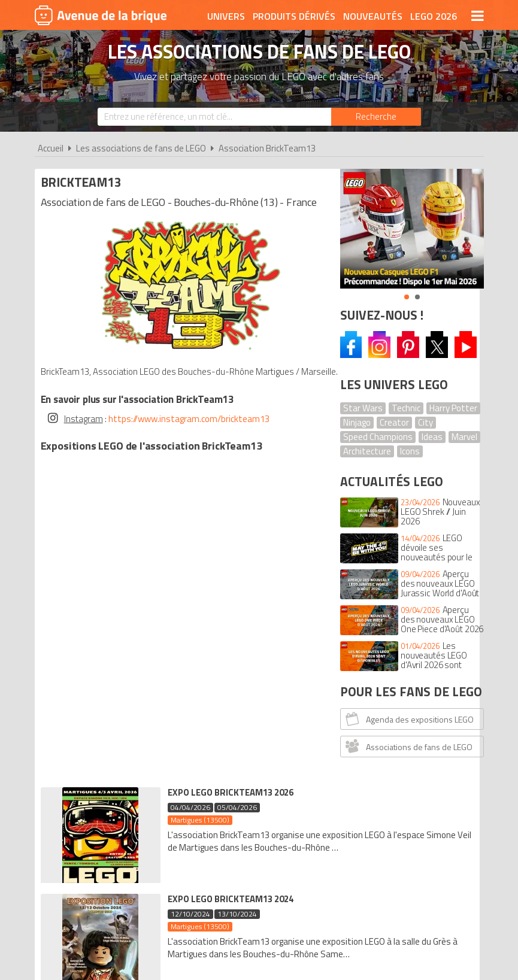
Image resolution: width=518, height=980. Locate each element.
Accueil (51, 148)
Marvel (464, 437)
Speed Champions (378, 437)
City (425, 422)
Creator (394, 422)
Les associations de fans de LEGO (141, 148)
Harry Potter (453, 408)
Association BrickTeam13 (267, 148)
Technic (406, 408)
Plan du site (398, 803)
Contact (455, 803)
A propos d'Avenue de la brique (118, 803)
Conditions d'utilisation (259, 803)
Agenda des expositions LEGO (408, 718)
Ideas (432, 437)
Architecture (367, 451)
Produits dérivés (294, 16)
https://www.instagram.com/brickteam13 (192, 416)
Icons (410, 451)
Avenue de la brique (101, 15)
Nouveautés (373, 16)
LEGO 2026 (434, 16)
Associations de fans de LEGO (408, 746)
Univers (226, 16)
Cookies (344, 803)
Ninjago (357, 422)
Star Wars (363, 408)
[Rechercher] (376, 117)
